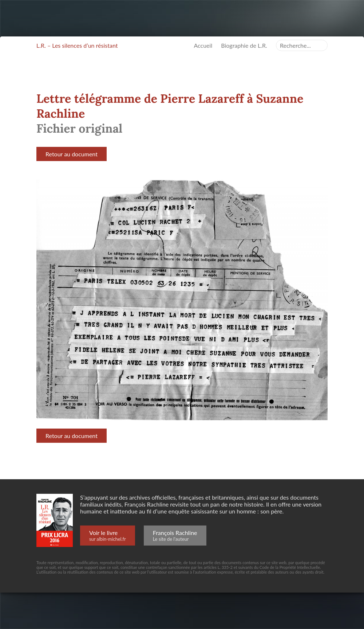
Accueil (203, 45)
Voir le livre (108, 536)
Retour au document (72, 154)
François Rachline (175, 536)
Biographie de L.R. (244, 45)
